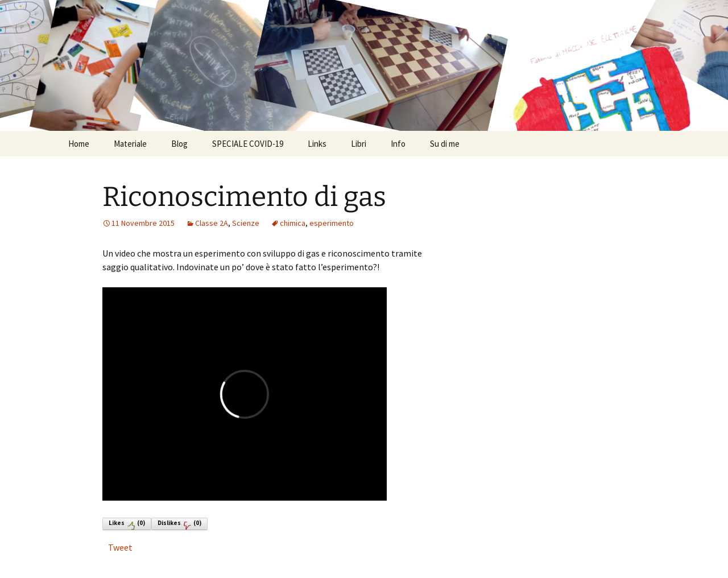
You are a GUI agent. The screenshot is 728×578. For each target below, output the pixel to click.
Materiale (130, 144)
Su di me (445, 144)
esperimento (332, 223)
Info (398, 144)
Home (79, 144)
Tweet (120, 547)
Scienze (246, 223)
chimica (293, 223)
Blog (179, 144)
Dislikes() (179, 524)
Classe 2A (212, 223)
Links (317, 144)
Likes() (127, 524)
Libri (359, 144)
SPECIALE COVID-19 (248, 144)
